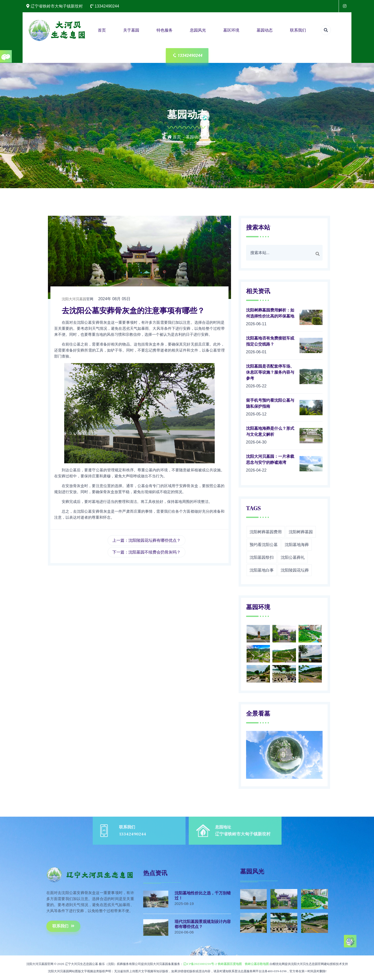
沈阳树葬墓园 (301, 532)
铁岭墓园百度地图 (230, 964)
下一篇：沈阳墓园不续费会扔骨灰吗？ (146, 552)
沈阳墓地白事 (262, 570)
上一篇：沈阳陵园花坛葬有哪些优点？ (146, 540)
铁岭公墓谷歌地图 (257, 964)
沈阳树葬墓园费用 (266, 532)
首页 (102, 30)
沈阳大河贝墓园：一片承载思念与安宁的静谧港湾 (270, 460)
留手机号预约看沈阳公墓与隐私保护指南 (270, 403)
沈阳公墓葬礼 (293, 557)
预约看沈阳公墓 (264, 545)
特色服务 (165, 30)
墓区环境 (231, 30)
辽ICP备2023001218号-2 (200, 964)
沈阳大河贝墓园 (74, 299)
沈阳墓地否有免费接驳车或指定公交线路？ (270, 341)
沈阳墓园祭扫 (262, 557)
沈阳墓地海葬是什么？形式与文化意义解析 (270, 431)
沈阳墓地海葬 (297, 545)
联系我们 (298, 30)
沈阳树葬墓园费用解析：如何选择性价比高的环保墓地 (270, 313)
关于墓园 (131, 30)
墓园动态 (265, 30)
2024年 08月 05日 (114, 299)
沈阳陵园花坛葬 (295, 570)
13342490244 (187, 55)
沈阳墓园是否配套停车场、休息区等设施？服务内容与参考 (270, 372)
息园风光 (198, 30)
